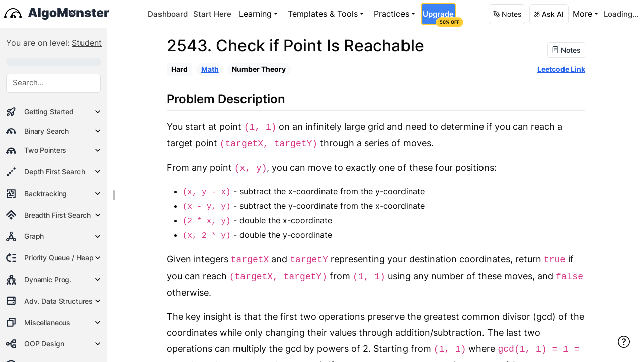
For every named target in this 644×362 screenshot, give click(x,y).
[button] (507, 14)
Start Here (212, 14)
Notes (566, 50)
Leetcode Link (561, 69)
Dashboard (168, 14)
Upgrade (439, 17)
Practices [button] (391, 14)
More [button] (582, 14)
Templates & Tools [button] (323, 14)
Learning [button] (255, 14)
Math (210, 69)
